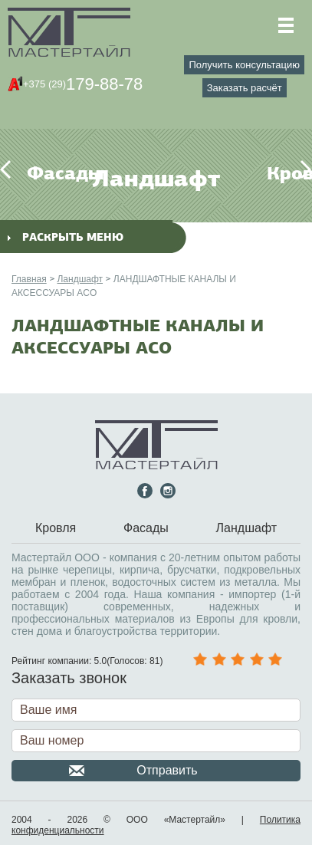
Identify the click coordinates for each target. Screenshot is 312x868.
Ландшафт (80, 279)
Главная (29, 279)
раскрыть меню (66, 237)
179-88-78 (83, 84)
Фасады (36, 173)
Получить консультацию (245, 65)
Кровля (276, 173)
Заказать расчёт (245, 88)
